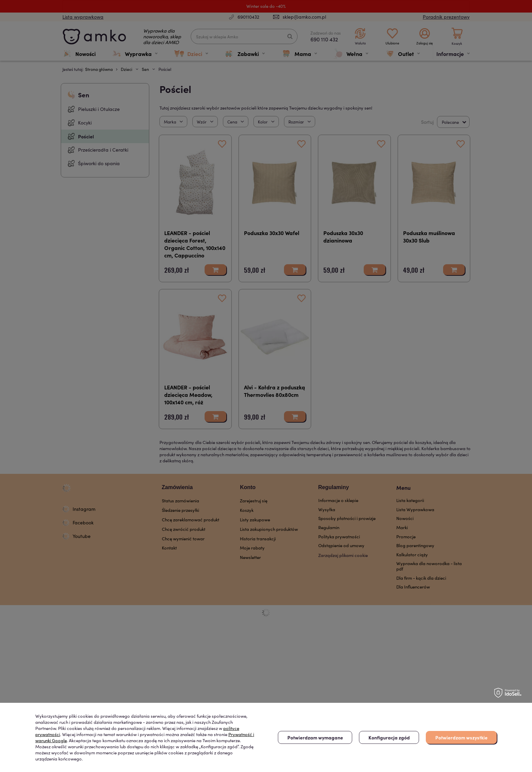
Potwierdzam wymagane (315, 737)
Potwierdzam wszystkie (461, 737)
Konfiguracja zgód (389, 737)
